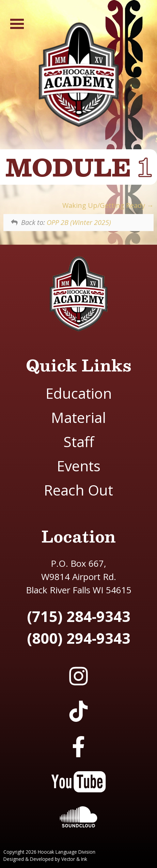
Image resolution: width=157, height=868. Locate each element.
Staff (79, 441)
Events (79, 466)
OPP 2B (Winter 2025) (79, 222)
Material (78, 417)
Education (79, 393)
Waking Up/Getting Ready (108, 205)
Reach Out (78, 490)
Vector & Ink (74, 859)
